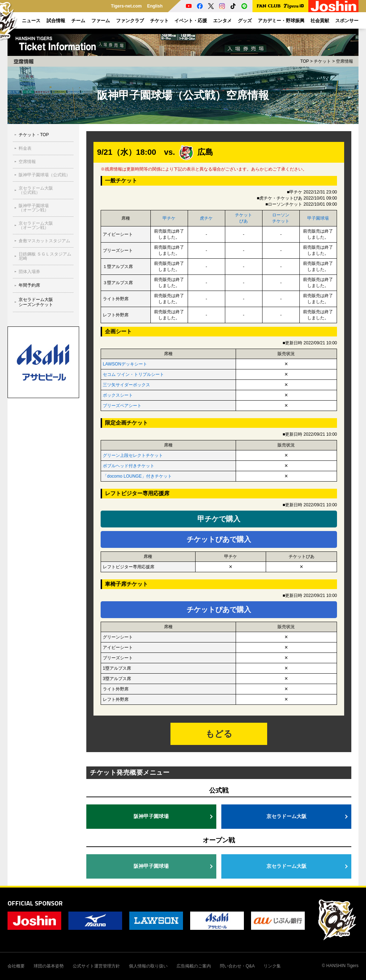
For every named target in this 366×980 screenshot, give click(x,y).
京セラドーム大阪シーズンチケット (36, 302)
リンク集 (272, 966)
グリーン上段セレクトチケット (133, 455)
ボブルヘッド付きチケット (129, 466)
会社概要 (16, 966)
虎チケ (206, 218)
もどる (219, 734)
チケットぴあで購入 (219, 539)
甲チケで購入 (219, 519)
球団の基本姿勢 (49, 966)
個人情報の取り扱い (148, 966)
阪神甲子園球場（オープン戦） (34, 208)
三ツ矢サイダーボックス (126, 385)
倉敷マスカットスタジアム (44, 241)
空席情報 (27, 162)
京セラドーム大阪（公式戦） (36, 190)
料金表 (25, 148)
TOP (304, 61)
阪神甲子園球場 (151, 816)
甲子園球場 (318, 218)
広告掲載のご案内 (194, 966)
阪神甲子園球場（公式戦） (44, 175)
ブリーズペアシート (122, 406)
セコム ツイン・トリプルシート (133, 374)
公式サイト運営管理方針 (96, 966)
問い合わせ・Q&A (237, 966)
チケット (322, 61)
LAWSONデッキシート (125, 364)
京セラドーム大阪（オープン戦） (36, 225)
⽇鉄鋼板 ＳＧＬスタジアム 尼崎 (45, 256)
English (155, 6)
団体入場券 (29, 272)
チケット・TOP (34, 135)
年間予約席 (29, 285)
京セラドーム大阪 (286, 816)
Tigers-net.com (126, 6)
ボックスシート (118, 395)
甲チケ (169, 218)
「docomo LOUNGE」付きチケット (137, 476)
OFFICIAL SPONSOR (35, 903)
